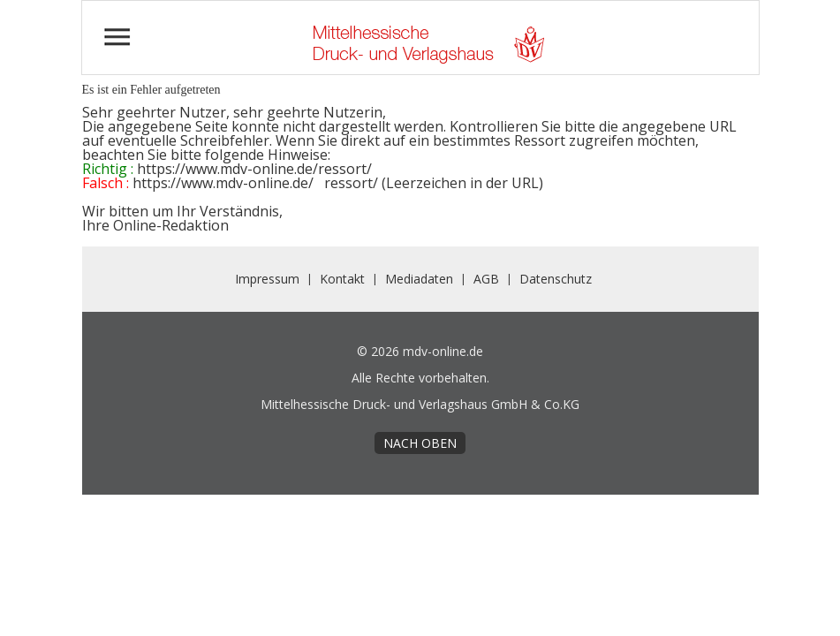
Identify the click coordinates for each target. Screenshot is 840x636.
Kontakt (342, 279)
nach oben (420, 443)
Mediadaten (419, 279)
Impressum (267, 279)
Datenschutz (556, 279)
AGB (486, 279)
